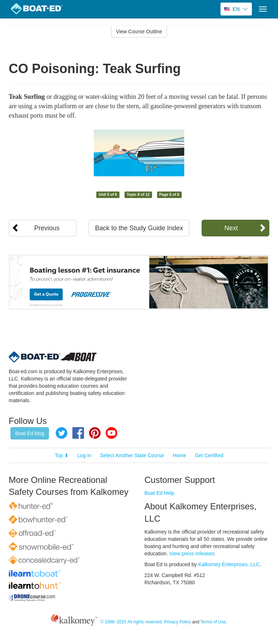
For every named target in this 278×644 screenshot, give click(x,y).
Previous (47, 228)
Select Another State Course (132, 455)
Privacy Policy (177, 622)
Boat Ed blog (30, 433)
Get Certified (209, 455)
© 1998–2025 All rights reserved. (132, 622)
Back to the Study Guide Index (139, 228)
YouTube (111, 433)
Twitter (62, 433)
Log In (85, 455)
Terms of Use (213, 622)
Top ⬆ (62, 455)
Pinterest (95, 433)
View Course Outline (139, 31)
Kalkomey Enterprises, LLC (229, 564)
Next (231, 228)
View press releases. (193, 553)
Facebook (78, 433)
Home (179, 455)
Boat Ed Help (159, 493)
